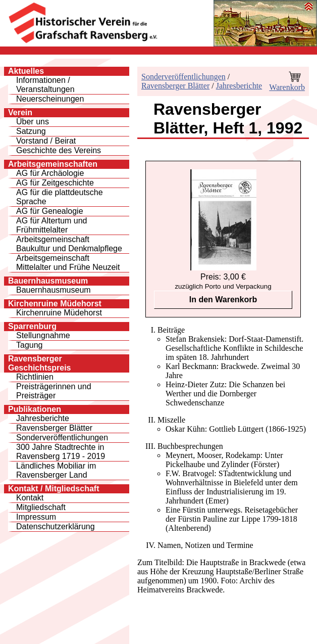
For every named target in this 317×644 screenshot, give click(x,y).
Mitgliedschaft (41, 507)
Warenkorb (287, 87)
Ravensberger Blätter (54, 428)
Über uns (33, 122)
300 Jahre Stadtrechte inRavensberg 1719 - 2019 (61, 452)
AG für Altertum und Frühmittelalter (52, 225)
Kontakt (30, 498)
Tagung (30, 345)
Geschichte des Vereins (59, 150)
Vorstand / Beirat (46, 141)
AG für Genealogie (50, 211)
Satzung (31, 131)
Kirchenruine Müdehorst (59, 313)
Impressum (36, 517)
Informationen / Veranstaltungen (45, 85)
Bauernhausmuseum (54, 290)
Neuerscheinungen (50, 99)
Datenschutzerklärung (56, 526)
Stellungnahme (43, 335)
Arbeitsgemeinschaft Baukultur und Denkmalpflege (69, 244)
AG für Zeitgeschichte (55, 183)
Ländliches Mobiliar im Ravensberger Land (56, 470)
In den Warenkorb (223, 300)
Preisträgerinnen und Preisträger (54, 391)
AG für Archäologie (50, 173)
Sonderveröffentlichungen (62, 438)
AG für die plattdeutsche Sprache (60, 197)
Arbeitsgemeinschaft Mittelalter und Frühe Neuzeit (68, 263)
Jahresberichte (43, 418)
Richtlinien (35, 377)
